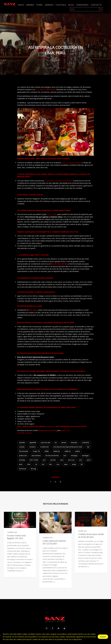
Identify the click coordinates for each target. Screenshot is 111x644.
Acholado (22, 443)
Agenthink (33, 443)
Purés (39, 5)
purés (21, 464)
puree (89, 460)
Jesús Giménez (36, 456)
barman (64, 443)
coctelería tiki (44, 447)
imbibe (47, 451)
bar (56, 443)
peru (44, 460)
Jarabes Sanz (23, 456)
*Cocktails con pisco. (25, 433)
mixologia (74, 456)
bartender (74, 443)
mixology (22, 460)
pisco (62, 460)
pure (81, 460)
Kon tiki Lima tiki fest (52, 456)
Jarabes (30, 5)
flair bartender (24, 451)
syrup (66, 464)
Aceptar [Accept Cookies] (103, 637)
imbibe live (57, 451)
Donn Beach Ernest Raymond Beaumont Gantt (68, 447)
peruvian (53, 460)
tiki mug (33, 469)
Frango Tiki (36, 451)
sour (58, 464)
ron (36, 464)
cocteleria (32, 447)
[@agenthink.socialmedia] (47, 430)
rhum (29, 464)
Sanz (50, 464)
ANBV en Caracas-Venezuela (72, 163)
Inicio (21, 5)
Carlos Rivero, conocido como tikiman (58, 181)
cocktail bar (85, 443)
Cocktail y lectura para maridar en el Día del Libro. (91, 536)
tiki (82, 464)
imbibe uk (68, 451)
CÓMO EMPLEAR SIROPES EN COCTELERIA (54, 542)
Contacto (96, 5)
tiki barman (23, 469)
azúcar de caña (45, 443)
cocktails (22, 447)
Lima (65, 456)
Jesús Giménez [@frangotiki (45, 90)
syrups (74, 464)
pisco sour (71, 460)
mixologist (85, 456)
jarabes (78, 451)
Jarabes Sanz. (66, 430)
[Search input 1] (87, 9)
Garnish (49, 5)
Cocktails (61, 5)
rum (43, 464)
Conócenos (82, 5)
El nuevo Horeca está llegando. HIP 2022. (16, 537)
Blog (71, 5)
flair (88, 447)
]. (55, 90)
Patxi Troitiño (52, 214)
